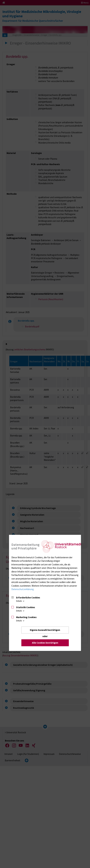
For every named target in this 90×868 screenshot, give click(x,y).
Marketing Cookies (26, 617)
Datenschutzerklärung (23, 589)
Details (20, 601)
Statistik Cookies (26, 607)
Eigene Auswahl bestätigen (45, 630)
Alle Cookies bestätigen (45, 643)
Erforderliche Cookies (28, 597)
